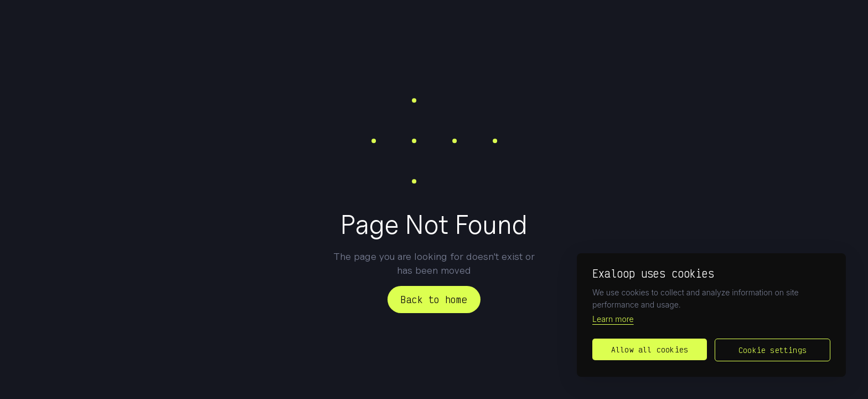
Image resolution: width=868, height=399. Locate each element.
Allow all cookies (650, 349)
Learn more (613, 319)
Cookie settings (773, 350)
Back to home (434, 299)
